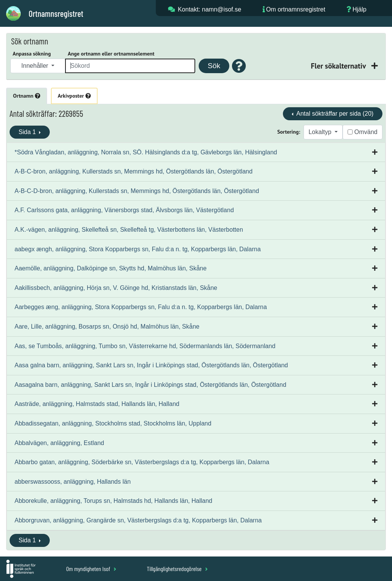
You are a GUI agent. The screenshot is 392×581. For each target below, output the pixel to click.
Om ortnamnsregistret (296, 9)
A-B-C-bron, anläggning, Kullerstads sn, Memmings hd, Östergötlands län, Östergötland (134, 171)
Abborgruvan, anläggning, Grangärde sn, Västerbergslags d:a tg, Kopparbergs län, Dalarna (138, 520)
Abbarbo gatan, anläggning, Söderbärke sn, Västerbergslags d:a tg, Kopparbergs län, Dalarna (142, 462)
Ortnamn (27, 96)
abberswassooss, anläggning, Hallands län (73, 482)
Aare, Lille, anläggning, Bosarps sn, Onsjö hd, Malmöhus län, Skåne (107, 327)
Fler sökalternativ (339, 66)
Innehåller (36, 66)
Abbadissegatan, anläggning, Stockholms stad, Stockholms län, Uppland (113, 423)
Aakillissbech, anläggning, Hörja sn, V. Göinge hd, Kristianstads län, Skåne (116, 288)
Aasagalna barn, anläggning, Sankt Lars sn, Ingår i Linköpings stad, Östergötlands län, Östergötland (150, 385)
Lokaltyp (321, 132)
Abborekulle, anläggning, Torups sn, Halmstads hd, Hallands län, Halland (113, 501)
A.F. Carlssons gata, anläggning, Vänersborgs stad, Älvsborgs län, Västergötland (124, 210)
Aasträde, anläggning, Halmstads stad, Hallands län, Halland (97, 404)
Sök (214, 66)
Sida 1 (28, 132)
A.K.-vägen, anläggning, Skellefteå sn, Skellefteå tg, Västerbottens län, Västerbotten (129, 230)
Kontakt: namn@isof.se (209, 9)
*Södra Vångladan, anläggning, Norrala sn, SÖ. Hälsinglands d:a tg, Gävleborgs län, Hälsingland (146, 152)
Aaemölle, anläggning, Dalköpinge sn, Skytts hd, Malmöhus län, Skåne (111, 268)
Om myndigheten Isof (91, 569)
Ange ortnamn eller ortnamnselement (111, 54)
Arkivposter (74, 96)
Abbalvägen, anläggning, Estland (59, 443)
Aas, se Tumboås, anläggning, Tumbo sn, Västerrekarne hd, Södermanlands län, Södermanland (145, 346)
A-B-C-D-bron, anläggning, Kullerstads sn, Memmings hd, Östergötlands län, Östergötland (137, 191)
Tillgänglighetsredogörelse (177, 569)
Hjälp (359, 9)
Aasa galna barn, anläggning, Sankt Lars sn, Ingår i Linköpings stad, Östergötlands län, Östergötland (151, 365)
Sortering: (289, 132)
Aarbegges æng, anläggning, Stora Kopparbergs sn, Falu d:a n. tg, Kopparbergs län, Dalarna (141, 307)
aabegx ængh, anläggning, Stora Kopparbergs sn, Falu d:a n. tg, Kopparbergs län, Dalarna (138, 249)
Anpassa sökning (32, 54)
